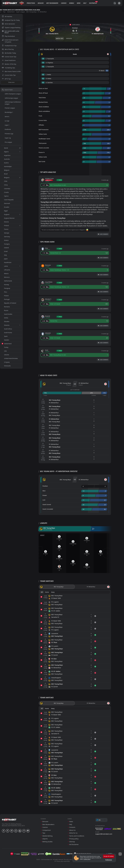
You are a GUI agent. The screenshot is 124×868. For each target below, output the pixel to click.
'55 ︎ (43, 63)
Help (85, 3)
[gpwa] (25, 854)
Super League (20, 12)
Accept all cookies (109, 856)
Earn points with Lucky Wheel (11, 32)
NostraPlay (93, 3)
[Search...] (115, 3)
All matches (7, 16)
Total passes (43, 143)
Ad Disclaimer (74, 844)
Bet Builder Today (9, 53)
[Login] (119, 3)
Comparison (47, 830)
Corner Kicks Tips (9, 75)
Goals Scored (47, 504)
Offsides (41, 125)
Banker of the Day (9, 64)
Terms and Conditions (77, 836)
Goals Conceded (48, 509)
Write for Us (73, 833)
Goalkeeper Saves (44, 139)
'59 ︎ (107, 71)
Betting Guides (47, 842)
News (79, 3)
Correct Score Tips (9, 57)
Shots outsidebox (44, 111)
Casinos (64, 3)
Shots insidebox (44, 107)
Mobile (72, 3)
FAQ (71, 824)
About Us (72, 830)
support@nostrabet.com (104, 834)
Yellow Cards (43, 134)
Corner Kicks (43, 120)
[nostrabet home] (9, 820)
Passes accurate (44, 148)
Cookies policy (87, 859)
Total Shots (42, 98)
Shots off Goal (43, 93)
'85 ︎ (43, 83)
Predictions (31, 3)
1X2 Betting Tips (8, 68)
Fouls (40, 116)
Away (53, 592)
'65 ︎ (43, 75)
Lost (44, 500)
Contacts (72, 827)
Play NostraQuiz (8, 36)
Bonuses (41, 3)
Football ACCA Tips (9, 46)
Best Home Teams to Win (11, 71)
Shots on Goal (43, 88)
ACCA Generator (8, 24)
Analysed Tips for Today (11, 20)
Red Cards (42, 161)
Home (47, 592)
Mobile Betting (47, 836)
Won (44, 491)
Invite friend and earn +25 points (10, 41)
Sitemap (72, 842)
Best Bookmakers (52, 3)
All (42, 592)
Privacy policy (74, 839)
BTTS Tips (6, 79)
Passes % (42, 152)
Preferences (109, 860)
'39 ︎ (43, 59)
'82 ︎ (43, 79)
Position (45, 486)
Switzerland (11, 12)
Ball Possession (44, 130)
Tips (4, 12)
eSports (45, 839)
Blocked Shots (43, 102)
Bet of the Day (8, 49)
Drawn (45, 495)
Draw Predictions (9, 60)
